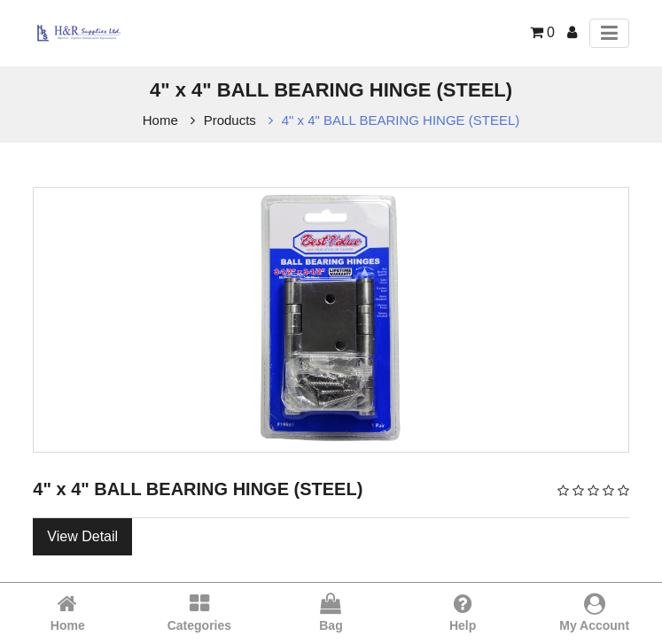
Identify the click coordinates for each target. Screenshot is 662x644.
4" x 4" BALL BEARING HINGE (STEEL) (401, 120)
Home (160, 120)
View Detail (82, 536)
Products (230, 120)
